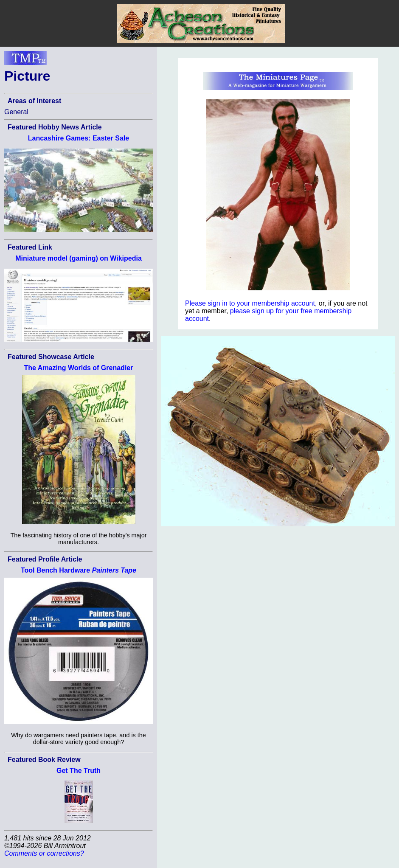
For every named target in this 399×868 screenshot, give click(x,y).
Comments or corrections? (44, 853)
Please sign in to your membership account (250, 303)
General (16, 112)
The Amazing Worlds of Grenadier (79, 368)
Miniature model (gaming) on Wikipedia (79, 258)
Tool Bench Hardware (79, 570)
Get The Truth (79, 771)
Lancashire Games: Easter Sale (79, 138)
